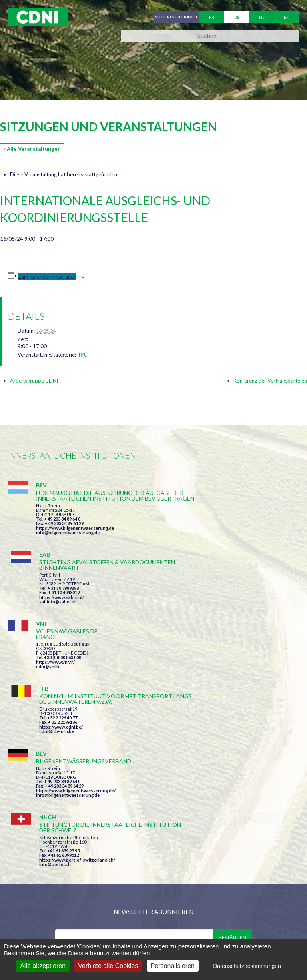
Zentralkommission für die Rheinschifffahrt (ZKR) (86, 926)
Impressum (187, 926)
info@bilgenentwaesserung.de (68, 549)
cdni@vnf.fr (48, 617)
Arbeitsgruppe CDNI (34, 381)
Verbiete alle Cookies (108, 966)
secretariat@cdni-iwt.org (195, 884)
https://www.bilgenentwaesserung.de (75, 545)
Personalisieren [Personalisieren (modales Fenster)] (173, 966)
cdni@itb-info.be (207, 622)
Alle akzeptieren (43, 966)
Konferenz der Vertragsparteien (270, 381)
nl (262, 17)
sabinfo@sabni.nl (208, 538)
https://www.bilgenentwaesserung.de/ (76, 684)
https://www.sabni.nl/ (212, 534)
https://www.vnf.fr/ (55, 612)
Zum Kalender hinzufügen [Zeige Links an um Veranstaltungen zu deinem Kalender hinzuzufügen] (47, 277)
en (287, 17)
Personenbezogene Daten (251, 926)
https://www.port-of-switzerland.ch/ (227, 696)
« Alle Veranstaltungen (32, 149)
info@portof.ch (205, 700)
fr (212, 17)
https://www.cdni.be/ (211, 618)
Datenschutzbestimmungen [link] (247, 966)
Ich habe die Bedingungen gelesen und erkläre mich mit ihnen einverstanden (157, 790)
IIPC (82, 355)
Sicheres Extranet (175, 17)
